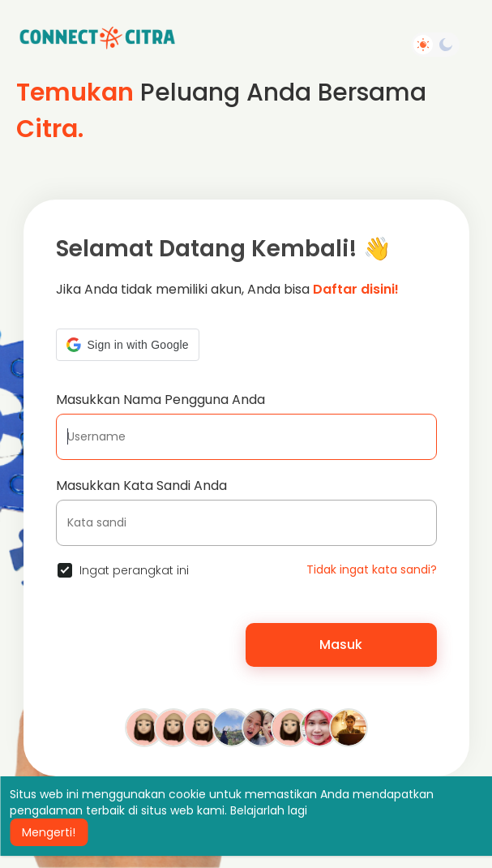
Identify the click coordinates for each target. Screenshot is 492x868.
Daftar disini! (356, 289)
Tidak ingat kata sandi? (372, 569)
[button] (128, 345)
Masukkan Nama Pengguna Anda (160, 400)
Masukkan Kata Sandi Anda (141, 486)
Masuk (341, 645)
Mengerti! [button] (49, 832)
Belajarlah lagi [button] (269, 810)
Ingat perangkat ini (134, 570)
